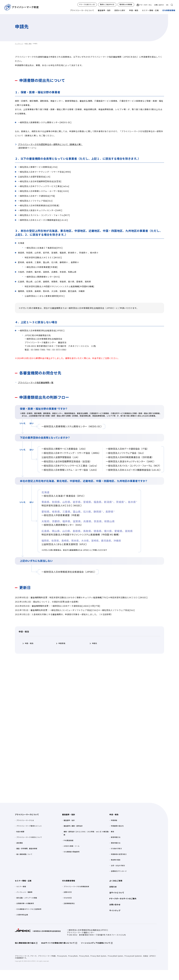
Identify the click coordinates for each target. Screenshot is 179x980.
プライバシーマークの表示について (29, 837)
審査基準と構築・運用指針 (73, 826)
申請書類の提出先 (117, 826)
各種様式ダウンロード (119, 871)
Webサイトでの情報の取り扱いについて (58, 943)
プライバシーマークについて (82, 10)
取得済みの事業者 (126, 4)
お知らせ (113, 887)
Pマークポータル (146, 5)
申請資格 (62, 643)
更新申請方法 (116, 843)
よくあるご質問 (116, 881)
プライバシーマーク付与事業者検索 (76, 886)
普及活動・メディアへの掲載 (27, 898)
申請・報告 (134, 10)
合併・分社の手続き (118, 865)
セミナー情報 (21, 886)
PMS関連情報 (68, 840)
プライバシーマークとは (25, 820)
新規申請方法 (116, 837)
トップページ (19, 44)
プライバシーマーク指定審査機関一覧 (36, 382)
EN (167, 5)
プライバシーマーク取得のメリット (29, 826)
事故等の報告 (116, 860)
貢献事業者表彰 (69, 903)
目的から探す (120, 10)
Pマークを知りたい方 (87, 4)
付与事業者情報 (169, 10)
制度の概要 (20, 832)
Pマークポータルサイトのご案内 (123, 899)
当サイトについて (117, 893)
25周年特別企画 (22, 915)
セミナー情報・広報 (150, 10)
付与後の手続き (116, 848)
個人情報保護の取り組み (25, 943)
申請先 (95, 643)
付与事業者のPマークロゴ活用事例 (29, 909)
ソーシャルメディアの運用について (96, 943)
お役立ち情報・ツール (72, 846)
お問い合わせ (159, 5)
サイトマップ (115, 910)
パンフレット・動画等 (24, 892)
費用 (112, 832)
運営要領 (20, 843)
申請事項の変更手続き (119, 854)
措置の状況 (68, 892)
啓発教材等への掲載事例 (25, 903)
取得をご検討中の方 (107, 4)
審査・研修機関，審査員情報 (27, 848)
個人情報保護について (24, 854)
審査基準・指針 (104, 10)
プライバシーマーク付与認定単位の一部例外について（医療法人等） (50, 144)
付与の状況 (68, 898)
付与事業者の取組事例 (72, 852)
